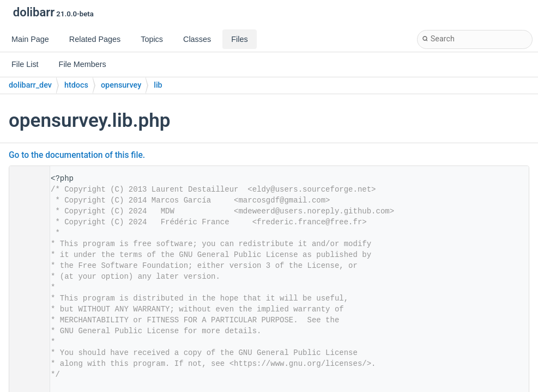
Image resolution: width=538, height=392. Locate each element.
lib (158, 85)
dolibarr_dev (30, 85)
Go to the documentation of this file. (77, 155)
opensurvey (121, 85)
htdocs (76, 85)
